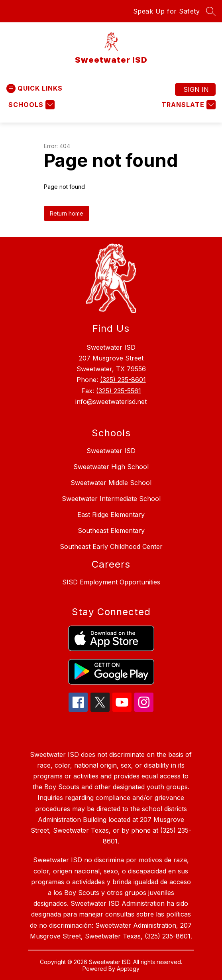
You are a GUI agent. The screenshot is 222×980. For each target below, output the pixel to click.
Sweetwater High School (111, 467)
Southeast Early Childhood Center (111, 546)
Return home (67, 213)
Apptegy (128, 969)
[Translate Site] (188, 105)
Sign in (196, 89)
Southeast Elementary (111, 531)
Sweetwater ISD (111, 451)
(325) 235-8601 (123, 380)
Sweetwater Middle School (111, 483)
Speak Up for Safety (167, 11)
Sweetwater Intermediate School (111, 499)
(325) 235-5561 (119, 391)
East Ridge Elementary (111, 515)
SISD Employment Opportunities (111, 582)
